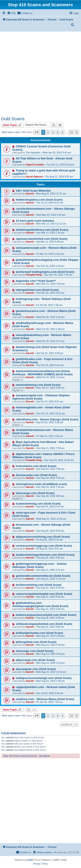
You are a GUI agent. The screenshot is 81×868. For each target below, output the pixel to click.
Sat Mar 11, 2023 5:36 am (50, 242)
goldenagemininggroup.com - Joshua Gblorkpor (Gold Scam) (39, 565)
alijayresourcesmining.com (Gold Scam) (43, 537)
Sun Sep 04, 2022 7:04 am (50, 487)
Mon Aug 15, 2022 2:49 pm (50, 636)
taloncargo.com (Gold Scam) (35, 493)
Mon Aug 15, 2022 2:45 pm (50, 654)
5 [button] (63, 132)
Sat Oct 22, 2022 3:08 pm (50, 353)
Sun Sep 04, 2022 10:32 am (59, 460)
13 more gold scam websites (35, 221)
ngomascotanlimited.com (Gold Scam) (42, 239)
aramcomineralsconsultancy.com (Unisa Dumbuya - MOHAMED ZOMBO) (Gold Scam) (42, 373)
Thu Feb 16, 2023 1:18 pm (50, 266)
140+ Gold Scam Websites (33, 191)
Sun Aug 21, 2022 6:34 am (50, 588)
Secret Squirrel (34, 177)
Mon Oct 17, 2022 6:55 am (50, 388)
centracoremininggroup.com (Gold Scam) (44, 546)
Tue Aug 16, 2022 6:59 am (50, 618)
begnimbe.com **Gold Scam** (36, 281)
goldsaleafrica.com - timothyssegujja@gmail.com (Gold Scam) (40, 604)
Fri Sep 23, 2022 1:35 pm (50, 436)
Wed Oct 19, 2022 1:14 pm (50, 377)
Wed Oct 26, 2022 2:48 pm (50, 329)
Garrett (30, 194)
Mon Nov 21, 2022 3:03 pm (51, 284)
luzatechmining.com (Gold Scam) (38, 504)
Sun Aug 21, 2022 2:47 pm (50, 570)
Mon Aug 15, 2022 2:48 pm (50, 645)
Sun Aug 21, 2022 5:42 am (50, 609)
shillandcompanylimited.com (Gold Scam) (44, 624)
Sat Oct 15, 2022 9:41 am (50, 401)
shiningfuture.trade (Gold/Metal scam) (41, 484)
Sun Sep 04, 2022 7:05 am (50, 478)
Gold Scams (13, 119)
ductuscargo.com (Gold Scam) (36, 475)
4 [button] (58, 132)
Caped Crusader (35, 165)
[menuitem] (11, 13)
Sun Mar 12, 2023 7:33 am (50, 233)
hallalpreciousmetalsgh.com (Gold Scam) (44, 678)
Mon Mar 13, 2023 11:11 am (51, 224)
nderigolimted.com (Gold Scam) (37, 290)
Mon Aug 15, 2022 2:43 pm (50, 663)
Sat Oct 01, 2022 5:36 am (50, 422)
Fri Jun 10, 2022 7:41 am (49, 702)
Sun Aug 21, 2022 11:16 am (51, 579)
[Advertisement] (40, 74)
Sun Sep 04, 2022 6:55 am (50, 496)
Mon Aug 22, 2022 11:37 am (51, 194)
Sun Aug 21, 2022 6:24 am (50, 597)
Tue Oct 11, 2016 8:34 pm (60, 165)
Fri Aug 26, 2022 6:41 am (50, 549)
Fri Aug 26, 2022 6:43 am (50, 540)
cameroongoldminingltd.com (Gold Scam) (44, 594)
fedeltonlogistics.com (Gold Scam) (39, 200)
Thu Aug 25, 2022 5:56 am (50, 558)
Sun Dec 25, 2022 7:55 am (58, 275)
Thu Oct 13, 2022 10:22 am (51, 413)
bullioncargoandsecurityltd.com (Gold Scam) (46, 615)
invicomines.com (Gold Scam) (36, 466)
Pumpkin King (34, 275)
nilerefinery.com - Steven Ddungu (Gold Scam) (47, 419)
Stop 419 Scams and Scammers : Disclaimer (27, 756)
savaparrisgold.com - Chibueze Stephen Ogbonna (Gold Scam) (41, 397)
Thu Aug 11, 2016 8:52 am (59, 177)
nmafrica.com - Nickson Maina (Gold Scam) (45, 699)
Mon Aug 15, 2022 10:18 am (51, 672)
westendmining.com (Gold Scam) (38, 385)
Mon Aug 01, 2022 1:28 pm (50, 681)
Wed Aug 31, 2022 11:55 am (51, 519)
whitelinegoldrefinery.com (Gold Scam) (42, 230)
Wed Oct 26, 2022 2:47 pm (50, 341)
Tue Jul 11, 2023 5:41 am (50, 203)
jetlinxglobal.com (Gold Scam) (36, 642)
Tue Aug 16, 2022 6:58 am (50, 627)
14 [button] (71, 132)
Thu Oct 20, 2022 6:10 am (50, 365)
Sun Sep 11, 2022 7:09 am (50, 448)
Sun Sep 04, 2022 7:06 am (50, 469)
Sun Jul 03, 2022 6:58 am (50, 693)
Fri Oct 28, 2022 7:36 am (49, 305)
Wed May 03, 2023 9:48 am (51, 215)
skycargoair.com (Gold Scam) (36, 669)
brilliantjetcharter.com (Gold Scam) (39, 633)
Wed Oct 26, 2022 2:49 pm (50, 317)
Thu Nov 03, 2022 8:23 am (50, 293)
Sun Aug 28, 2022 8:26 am (50, 531)
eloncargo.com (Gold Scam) (35, 651)
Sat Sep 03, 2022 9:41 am (50, 506)
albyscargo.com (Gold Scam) (35, 660)
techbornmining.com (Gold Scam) (39, 585)
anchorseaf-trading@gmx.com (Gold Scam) (45, 272)
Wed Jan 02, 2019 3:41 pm (57, 153)
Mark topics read (11, 132)
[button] (37, 132)
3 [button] (53, 132)
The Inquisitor (33, 153)
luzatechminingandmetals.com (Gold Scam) (45, 555)
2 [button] (48, 132)
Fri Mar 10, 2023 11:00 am (50, 254)
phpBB (29, 860)
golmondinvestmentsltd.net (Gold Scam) (43, 576)
